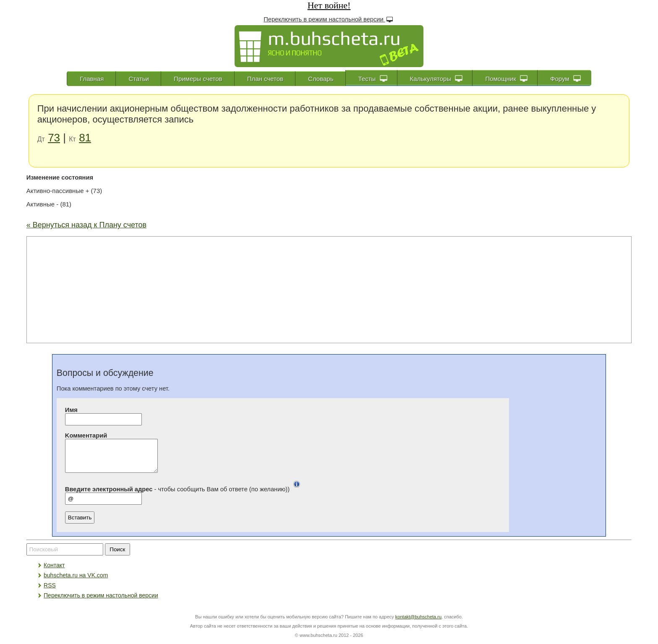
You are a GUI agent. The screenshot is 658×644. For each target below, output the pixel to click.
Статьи (139, 79)
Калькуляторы (436, 78)
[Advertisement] (329, 289)
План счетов (265, 79)
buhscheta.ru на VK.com (76, 581)
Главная (92, 79)
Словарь (321, 79)
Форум (565, 78)
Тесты (373, 78)
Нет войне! (329, 5)
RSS (50, 592)
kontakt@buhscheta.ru (418, 623)
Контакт (54, 571)
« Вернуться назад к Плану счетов (86, 225)
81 (85, 138)
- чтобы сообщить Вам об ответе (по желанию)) (184, 495)
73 (54, 138)
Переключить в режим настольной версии (329, 19)
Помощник (506, 78)
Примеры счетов (198, 79)
